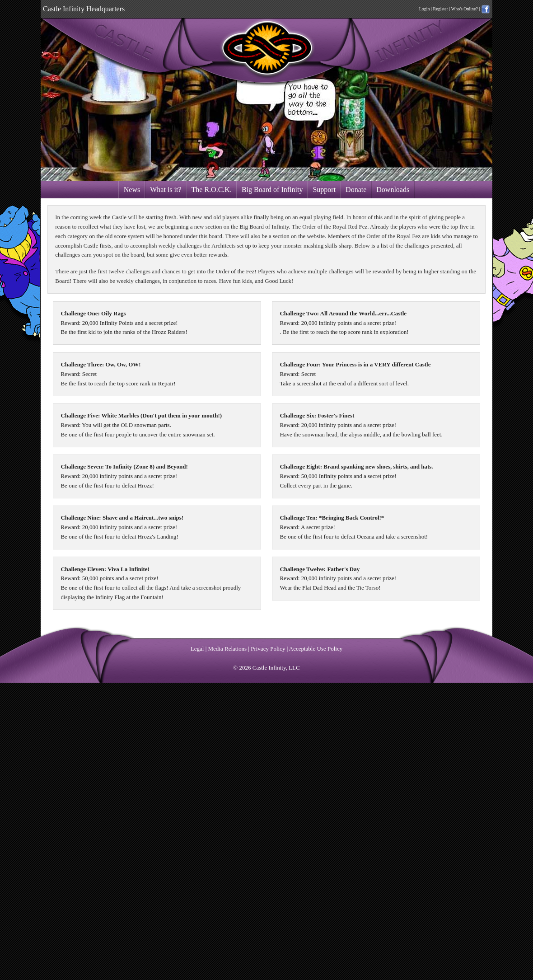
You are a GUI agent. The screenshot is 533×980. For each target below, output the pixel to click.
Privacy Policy (268, 649)
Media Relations (228, 649)
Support (324, 190)
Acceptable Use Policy (316, 649)
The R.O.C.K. (212, 190)
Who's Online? (465, 9)
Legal (197, 649)
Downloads (393, 190)
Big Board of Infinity (272, 190)
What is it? (166, 190)
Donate (356, 190)
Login (425, 9)
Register (441, 9)
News (132, 190)
